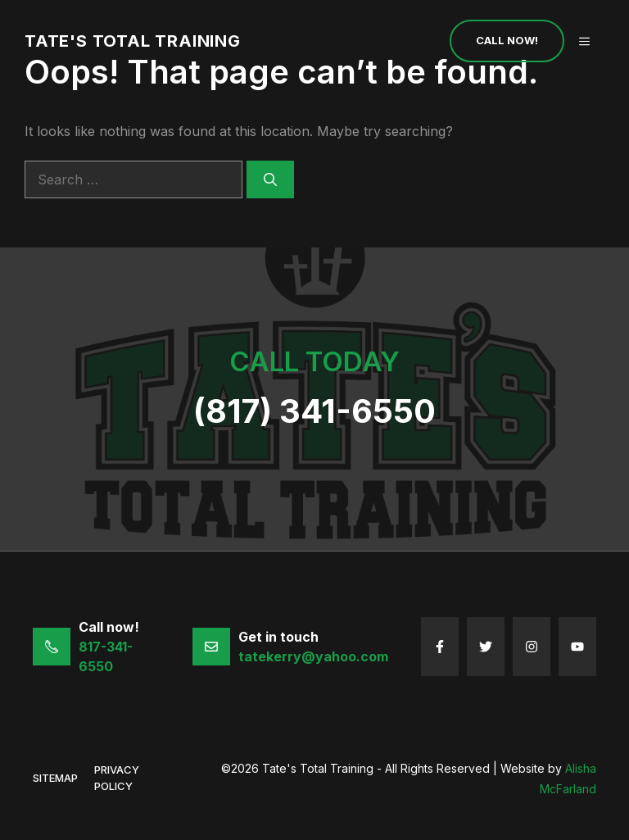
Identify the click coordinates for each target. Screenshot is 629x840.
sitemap (55, 778)
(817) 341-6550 (314, 411)
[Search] (270, 179)
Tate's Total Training (133, 41)
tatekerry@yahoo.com (313, 656)
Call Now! (507, 40)
